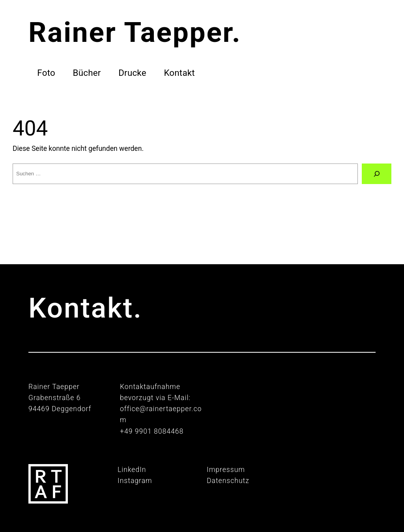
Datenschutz (228, 481)
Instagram (135, 481)
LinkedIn (132, 470)
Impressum (226, 470)
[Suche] (377, 174)
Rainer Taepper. (135, 32)
